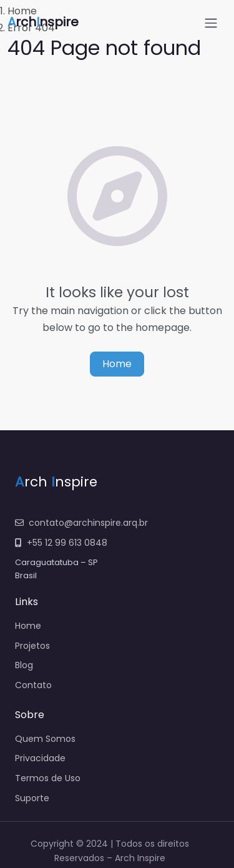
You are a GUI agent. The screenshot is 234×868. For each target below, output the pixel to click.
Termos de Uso (48, 778)
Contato (33, 685)
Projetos (32, 646)
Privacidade (40, 758)
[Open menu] (211, 23)
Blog (24, 665)
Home (117, 364)
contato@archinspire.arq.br (81, 523)
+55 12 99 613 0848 (61, 543)
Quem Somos (45, 739)
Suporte (32, 798)
